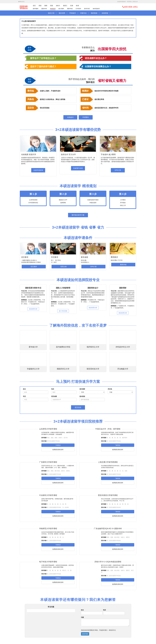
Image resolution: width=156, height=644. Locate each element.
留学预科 (36, 9)
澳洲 (46, 6)
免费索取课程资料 (58, 450)
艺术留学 (78, 9)
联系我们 (130, 2)
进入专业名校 (63, 311)
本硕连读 (53, 9)
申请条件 (73, 13)
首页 (34, 6)
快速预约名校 (78, 168)
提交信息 (78, 407)
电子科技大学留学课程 (48, 562)
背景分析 (64, 267)
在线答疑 (105, 13)
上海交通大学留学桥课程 (108, 462)
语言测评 (34, 267)
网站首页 (21, 2)
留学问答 (87, 9)
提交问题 (85, 634)
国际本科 (44, 9)
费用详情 (123, 265)
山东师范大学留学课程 (48, 429)
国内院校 (94, 13)
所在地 (110, 389)
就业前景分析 (33, 309)
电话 (53, 389)
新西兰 (65, 6)
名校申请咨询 (38, 170)
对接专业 (83, 13)
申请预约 (86, 117)
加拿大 (58, 6)
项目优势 (62, 13)
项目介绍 (51, 13)
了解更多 (58, 445)
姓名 (24, 389)
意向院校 (82, 396)
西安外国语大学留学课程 (108, 495)
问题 (82, 617)
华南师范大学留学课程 (48, 529)
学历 (24, 396)
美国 (40, 6)
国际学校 (70, 9)
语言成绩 (54, 396)
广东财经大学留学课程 (48, 462)
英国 (52, 6)
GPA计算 (118, 170)
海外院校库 (96, 9)
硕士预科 (61, 9)
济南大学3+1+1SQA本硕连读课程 (108, 562)
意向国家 (82, 389)
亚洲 (72, 6)
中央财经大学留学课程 (48, 495)
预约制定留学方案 (78, 215)
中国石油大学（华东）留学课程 (108, 429)
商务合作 (135, 2)
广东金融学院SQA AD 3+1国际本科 (108, 529)
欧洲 (77, 6)
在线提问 (70, 117)
